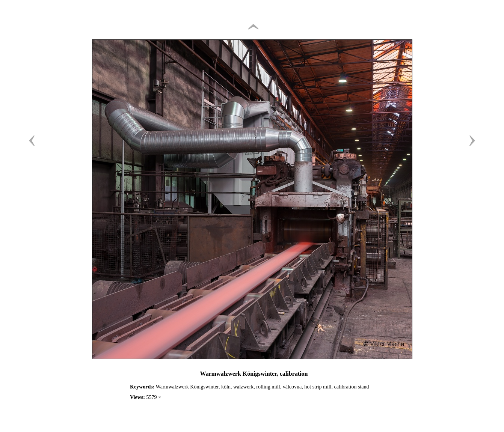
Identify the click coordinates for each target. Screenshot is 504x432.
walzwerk (243, 387)
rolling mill (268, 387)
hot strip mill (318, 387)
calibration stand (352, 387)
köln (226, 387)
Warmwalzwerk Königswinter (187, 387)
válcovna (292, 387)
